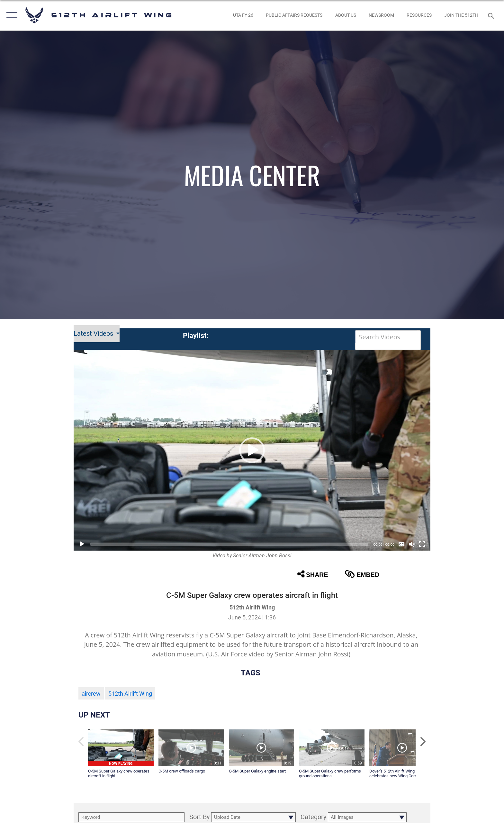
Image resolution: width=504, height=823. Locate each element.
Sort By (199, 817)
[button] (10, 15)
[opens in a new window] (243, 15)
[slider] (229, 544)
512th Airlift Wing (130, 694)
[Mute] (412, 544)
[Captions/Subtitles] (401, 544)
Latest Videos (94, 334)
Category (313, 817)
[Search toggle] (492, 15)
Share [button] (313, 574)
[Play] (82, 544)
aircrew (91, 694)
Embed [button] (362, 574)
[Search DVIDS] (386, 337)
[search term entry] (131, 817)
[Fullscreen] (422, 544)
